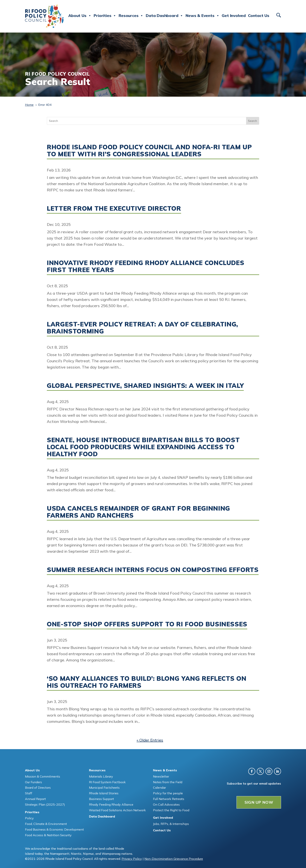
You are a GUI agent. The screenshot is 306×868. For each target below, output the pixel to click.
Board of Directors (38, 788)
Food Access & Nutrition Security (48, 835)
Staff (29, 793)
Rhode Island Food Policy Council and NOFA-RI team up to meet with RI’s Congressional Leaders (149, 150)
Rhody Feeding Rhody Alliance (111, 804)
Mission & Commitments (43, 776)
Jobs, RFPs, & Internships (171, 824)
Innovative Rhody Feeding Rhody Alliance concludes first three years (145, 266)
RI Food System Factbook (107, 782)
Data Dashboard (165, 16)
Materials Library (101, 776)
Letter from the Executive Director (114, 208)
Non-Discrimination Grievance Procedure (174, 859)
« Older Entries (150, 740)
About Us (80, 16)
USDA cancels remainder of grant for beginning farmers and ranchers (138, 512)
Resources (131, 16)
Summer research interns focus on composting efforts (153, 570)
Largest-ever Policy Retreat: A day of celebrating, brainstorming (142, 328)
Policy (29, 818)
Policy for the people (168, 793)
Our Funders (33, 782)
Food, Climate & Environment (46, 824)
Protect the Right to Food (171, 810)
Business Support (101, 799)
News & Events (202, 16)
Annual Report (35, 799)
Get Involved (234, 15)
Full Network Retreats (169, 799)
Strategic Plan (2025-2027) (45, 804)
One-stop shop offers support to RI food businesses (147, 624)
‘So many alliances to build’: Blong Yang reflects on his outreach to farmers (147, 682)
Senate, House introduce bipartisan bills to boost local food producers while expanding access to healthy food (143, 447)
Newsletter (161, 776)
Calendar (159, 788)
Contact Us (259, 15)
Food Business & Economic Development (54, 829)
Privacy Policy (132, 859)
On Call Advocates (166, 804)
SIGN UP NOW (259, 802)
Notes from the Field (168, 782)
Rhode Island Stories (104, 793)
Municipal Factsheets (104, 788)
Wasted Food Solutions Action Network (117, 810)
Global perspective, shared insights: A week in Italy (145, 385)
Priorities (105, 16)
